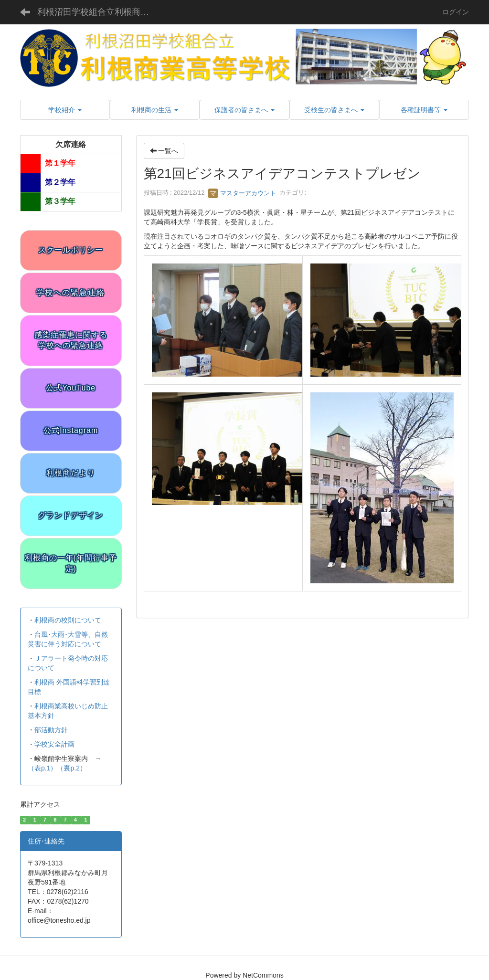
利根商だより (71, 473)
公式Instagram (71, 430)
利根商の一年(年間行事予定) (71, 563)
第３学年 (60, 201)
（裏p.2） (71, 768)
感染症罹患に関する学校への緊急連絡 (71, 340)
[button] (65, 110)
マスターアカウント (242, 193)
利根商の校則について (68, 620)
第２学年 (60, 182)
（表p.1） (42, 768)
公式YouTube (71, 388)
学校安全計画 (54, 744)
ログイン (456, 12)
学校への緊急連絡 (71, 292)
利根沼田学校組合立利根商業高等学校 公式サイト (101, 12)
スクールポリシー (71, 250)
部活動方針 (51, 730)
